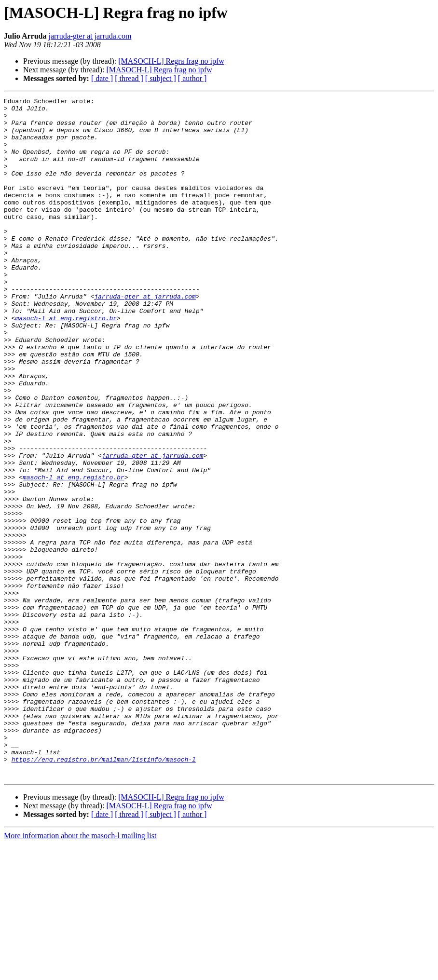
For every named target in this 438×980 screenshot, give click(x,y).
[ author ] (192, 78)
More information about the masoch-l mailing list (80, 972)
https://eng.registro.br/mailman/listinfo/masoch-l (104, 892)
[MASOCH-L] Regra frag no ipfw (171, 61)
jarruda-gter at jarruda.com (90, 36)
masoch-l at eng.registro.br (66, 363)
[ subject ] (161, 78)
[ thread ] (129, 78)
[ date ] (102, 78)
